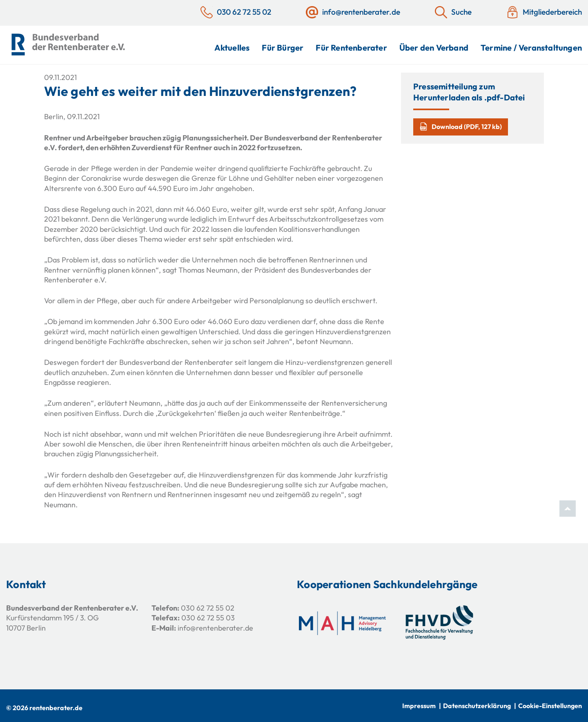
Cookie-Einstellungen (550, 706)
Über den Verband (434, 48)
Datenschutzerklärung (477, 706)
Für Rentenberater (351, 48)
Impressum (419, 706)
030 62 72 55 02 (208, 608)
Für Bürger (283, 48)
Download (461, 127)
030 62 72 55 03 (208, 618)
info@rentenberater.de (215, 628)
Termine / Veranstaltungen (531, 48)
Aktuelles (232, 48)
